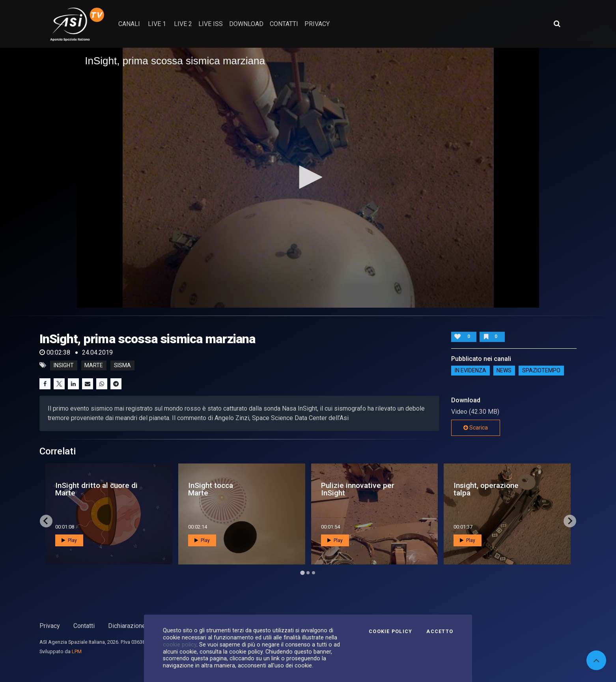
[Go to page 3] (314, 573)
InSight (64, 365)
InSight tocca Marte (211, 489)
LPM (77, 651)
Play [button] (69, 540)
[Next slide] (570, 521)
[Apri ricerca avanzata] (557, 24)
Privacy (50, 626)
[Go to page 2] (308, 573)
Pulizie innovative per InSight (358, 489)
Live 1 (157, 24)
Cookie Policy (390, 632)
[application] (308, 178)
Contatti (84, 626)
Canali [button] (129, 24)
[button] (308, 177)
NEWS (504, 371)
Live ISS (211, 24)
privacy (317, 24)
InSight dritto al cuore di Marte (96, 489)
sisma (122, 365)
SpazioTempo (541, 371)
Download (246, 24)
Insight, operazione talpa (486, 489)
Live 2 (183, 24)
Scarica (476, 428)
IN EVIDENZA (470, 371)
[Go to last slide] (46, 521)
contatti (284, 24)
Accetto (440, 632)
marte (94, 365)
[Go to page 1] (302, 573)
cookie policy (180, 645)
